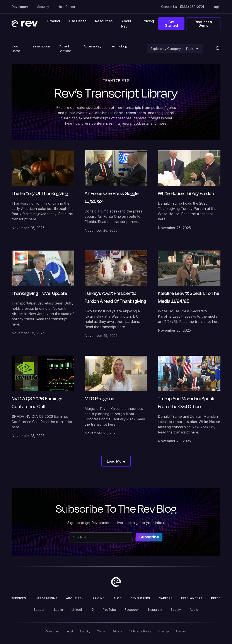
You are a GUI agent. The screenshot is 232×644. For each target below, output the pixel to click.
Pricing (148, 21)
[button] (54, 21)
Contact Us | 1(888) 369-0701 (183, 7)
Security (43, 7)
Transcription (41, 46)
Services (19, 598)
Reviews (181, 631)
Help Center (67, 7)
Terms (101, 631)
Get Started (171, 24)
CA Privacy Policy (140, 631)
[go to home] (116, 582)
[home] (25, 24)
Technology (119, 46)
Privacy (117, 631)
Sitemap (163, 631)
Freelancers (192, 598)
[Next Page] (116, 461)
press (216, 598)
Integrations (46, 598)
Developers (20, 7)
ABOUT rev (75, 598)
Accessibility (93, 46)
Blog (118, 598)
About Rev (126, 24)
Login (217, 7)
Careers (166, 598)
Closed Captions (65, 49)
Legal (69, 631)
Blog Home (16, 49)
